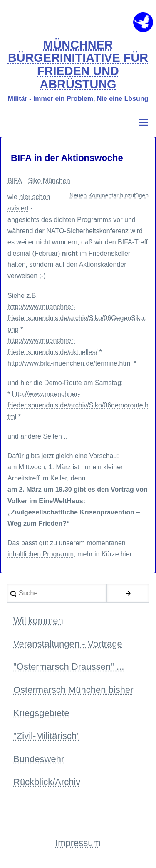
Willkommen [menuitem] (38, 621)
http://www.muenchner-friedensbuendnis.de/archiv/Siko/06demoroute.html (78, 405)
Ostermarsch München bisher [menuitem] (73, 690)
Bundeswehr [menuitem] (39, 759)
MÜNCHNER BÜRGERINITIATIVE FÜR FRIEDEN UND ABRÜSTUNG (78, 65)
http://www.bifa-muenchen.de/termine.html (70, 363)
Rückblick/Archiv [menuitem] (47, 782)
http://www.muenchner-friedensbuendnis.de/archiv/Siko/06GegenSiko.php (77, 318)
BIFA (15, 181)
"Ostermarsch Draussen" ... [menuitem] (69, 667)
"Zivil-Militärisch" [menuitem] (47, 736)
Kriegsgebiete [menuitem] (41, 713)
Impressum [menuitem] (78, 843)
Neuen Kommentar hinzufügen (109, 195)
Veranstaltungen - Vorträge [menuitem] (68, 644)
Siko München (49, 181)
